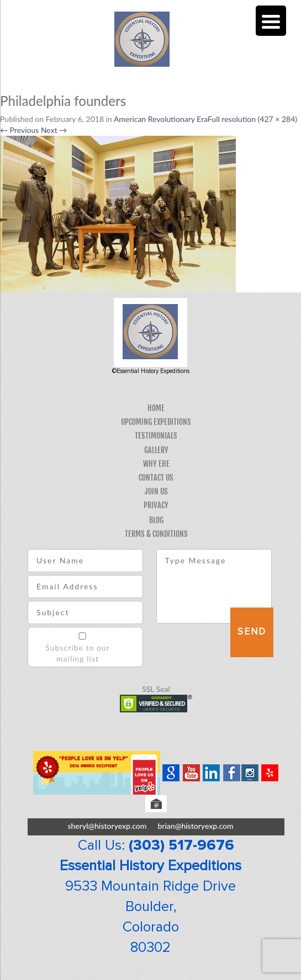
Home (156, 408)
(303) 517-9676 (181, 845)
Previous (19, 130)
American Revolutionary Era (161, 119)
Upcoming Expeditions (156, 422)
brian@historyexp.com (195, 826)
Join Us (156, 491)
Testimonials (156, 436)
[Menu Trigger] (271, 21)
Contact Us (156, 478)
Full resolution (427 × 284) (252, 119)
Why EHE (156, 464)
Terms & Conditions (156, 534)
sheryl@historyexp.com (107, 826)
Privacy (156, 505)
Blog (156, 520)
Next (54, 130)
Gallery (156, 450)
